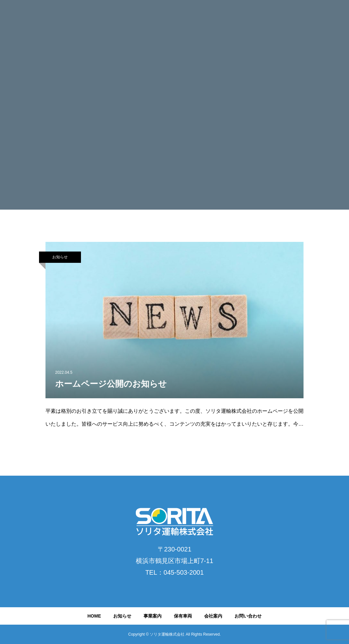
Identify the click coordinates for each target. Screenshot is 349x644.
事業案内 (153, 616)
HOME (94, 616)
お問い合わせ (248, 616)
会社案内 (213, 616)
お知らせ (60, 257)
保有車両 (183, 616)
